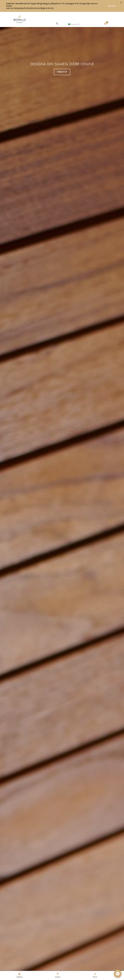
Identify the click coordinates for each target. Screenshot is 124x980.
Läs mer (112, 6)
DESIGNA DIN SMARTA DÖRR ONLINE (62, 64)
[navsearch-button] (57, 24)
